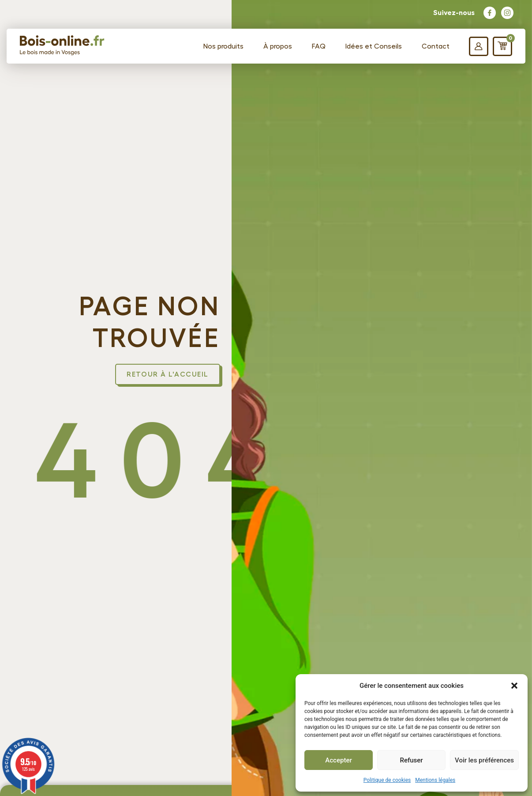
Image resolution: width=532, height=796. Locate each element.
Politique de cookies (387, 780)
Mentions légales (435, 780)
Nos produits (223, 46)
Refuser (411, 760)
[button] (514, 686)
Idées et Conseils (374, 46)
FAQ (319, 46)
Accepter (338, 760)
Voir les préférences (484, 760)
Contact (436, 46)
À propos (278, 46)
